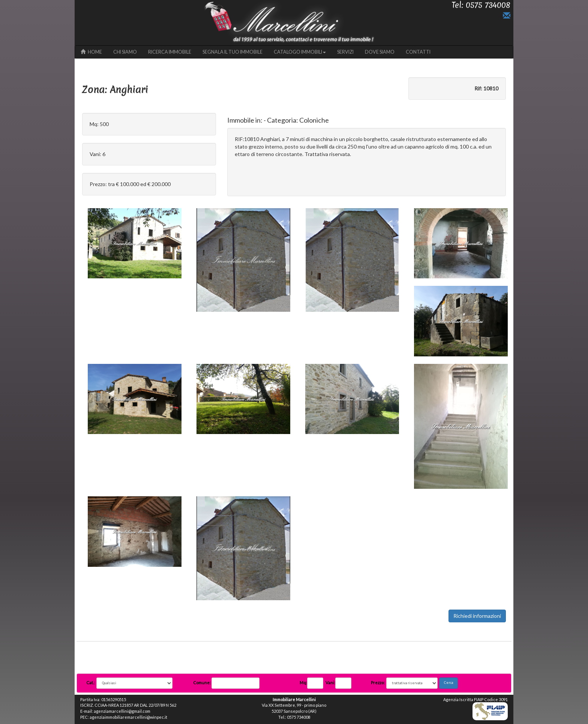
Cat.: (91, 683)
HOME (91, 52)
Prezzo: (378, 683)
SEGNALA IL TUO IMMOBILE (232, 52)
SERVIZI (345, 52)
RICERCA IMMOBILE (170, 52)
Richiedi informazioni (477, 616)
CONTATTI (418, 52)
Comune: (202, 683)
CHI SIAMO (125, 52)
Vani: (330, 683)
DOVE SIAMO (380, 52)
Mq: (303, 683)
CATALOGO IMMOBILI (300, 52)
